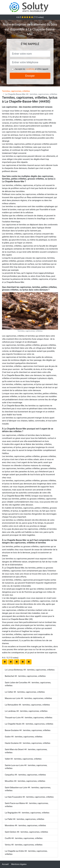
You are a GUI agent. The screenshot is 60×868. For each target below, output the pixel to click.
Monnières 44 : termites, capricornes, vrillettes (25, 825)
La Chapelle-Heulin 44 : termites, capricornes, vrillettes (29, 724)
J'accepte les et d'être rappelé (31, 69)
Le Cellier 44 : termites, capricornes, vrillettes (25, 692)
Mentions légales (19, 864)
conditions (30, 69)
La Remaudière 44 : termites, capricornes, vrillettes (27, 705)
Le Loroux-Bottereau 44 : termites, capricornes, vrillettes (30, 670)
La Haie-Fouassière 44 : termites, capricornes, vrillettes (29, 797)
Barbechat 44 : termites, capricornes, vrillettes (25, 676)
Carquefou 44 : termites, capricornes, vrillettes (25, 775)
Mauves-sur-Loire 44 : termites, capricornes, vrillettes (28, 698)
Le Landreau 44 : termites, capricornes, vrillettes (26, 711)
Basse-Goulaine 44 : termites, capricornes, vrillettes (28, 730)
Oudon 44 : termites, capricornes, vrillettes (24, 737)
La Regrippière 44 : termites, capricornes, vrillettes (27, 813)
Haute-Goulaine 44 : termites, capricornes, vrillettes (28, 743)
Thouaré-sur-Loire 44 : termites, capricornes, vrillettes (29, 718)
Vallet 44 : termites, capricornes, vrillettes (23, 759)
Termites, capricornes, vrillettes (16, 91)
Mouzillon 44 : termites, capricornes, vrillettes (25, 781)
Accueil (5, 864)
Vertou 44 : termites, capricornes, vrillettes (24, 845)
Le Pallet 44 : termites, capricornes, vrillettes (24, 819)
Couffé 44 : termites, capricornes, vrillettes (24, 838)
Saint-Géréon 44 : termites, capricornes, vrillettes (26, 832)
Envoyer (30, 76)
